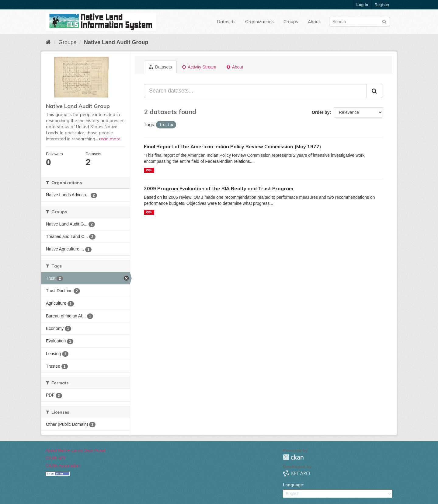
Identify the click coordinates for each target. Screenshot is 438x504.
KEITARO (297, 473)
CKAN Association (63, 466)
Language (293, 485)
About (314, 22)
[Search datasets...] (255, 91)
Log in (362, 5)
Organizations (259, 22)
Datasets (226, 22)
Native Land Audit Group (116, 42)
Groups (291, 22)
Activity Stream (199, 67)
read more (110, 139)
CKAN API (56, 458)
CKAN (293, 457)
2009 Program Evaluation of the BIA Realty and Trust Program (219, 188)
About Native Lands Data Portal (75, 450)
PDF (149, 170)
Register (382, 5)
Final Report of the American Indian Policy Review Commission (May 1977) (233, 146)
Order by (321, 112)
